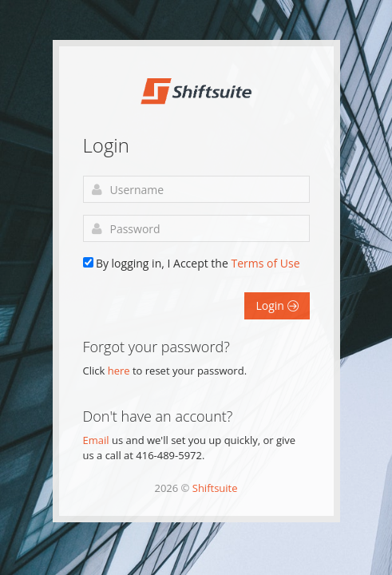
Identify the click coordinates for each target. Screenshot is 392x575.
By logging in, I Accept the (198, 263)
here (119, 371)
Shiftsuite (215, 488)
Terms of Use (265, 263)
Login (277, 305)
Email (96, 440)
